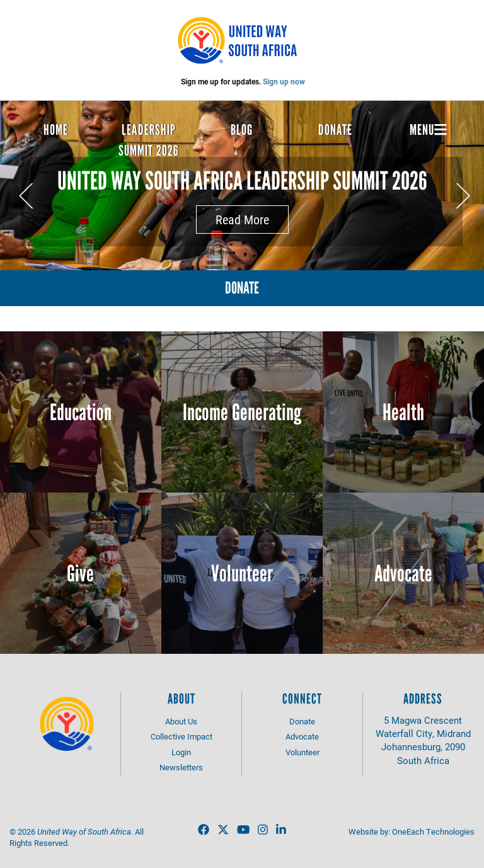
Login (181, 752)
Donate (335, 130)
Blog (242, 130)
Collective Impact (181, 736)
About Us (181, 721)
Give (80, 574)
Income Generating (242, 412)
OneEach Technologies (433, 831)
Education (81, 412)
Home (56, 130)
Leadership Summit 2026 (149, 140)
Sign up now (284, 81)
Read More (242, 219)
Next (463, 196)
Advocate (403, 574)
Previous (26, 196)
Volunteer (242, 574)
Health (403, 412)
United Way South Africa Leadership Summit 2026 (242, 181)
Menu (428, 130)
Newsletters (181, 767)
